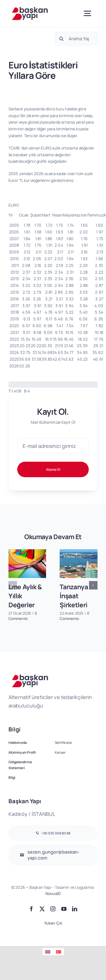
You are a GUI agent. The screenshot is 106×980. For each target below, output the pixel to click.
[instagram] (53, 909)
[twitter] (42, 909)
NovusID (53, 893)
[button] (13, 585)
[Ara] (62, 39)
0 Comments (23, 616)
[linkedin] (75, 909)
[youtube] (64, 909)
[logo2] (30, 9)
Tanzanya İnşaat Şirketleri (74, 596)
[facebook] (31, 909)
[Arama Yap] (76, 39)
